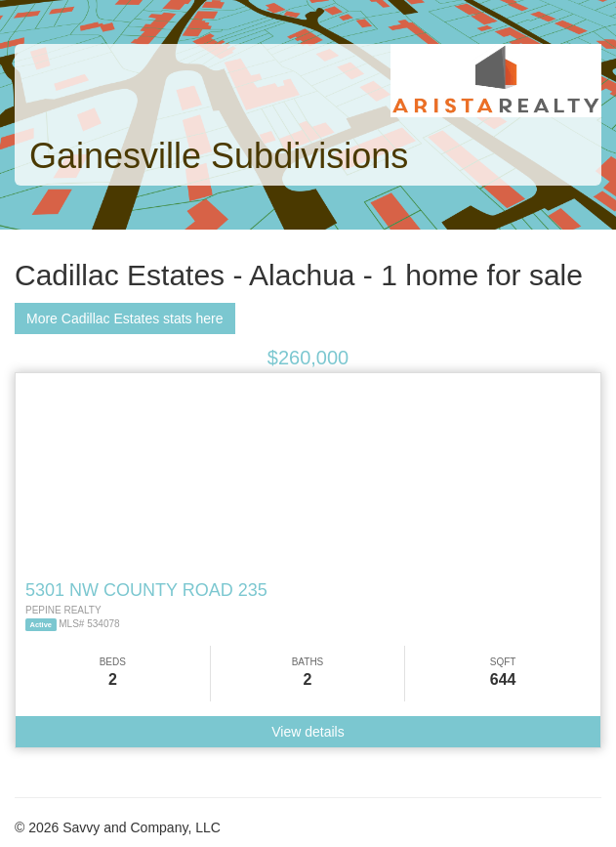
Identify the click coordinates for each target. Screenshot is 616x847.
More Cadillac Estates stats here (125, 318)
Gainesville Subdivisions (219, 156)
